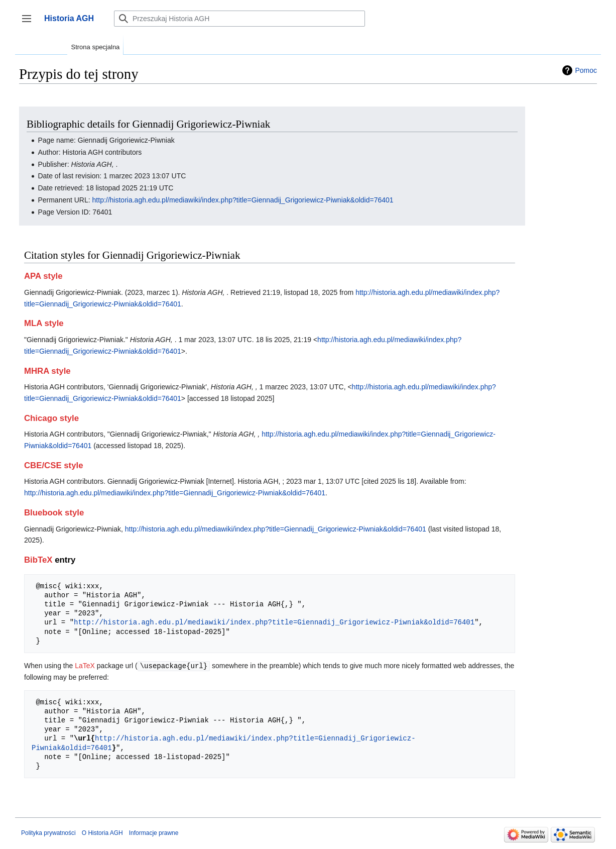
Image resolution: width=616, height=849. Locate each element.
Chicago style (51, 418)
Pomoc (586, 70)
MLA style (44, 323)
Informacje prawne (154, 832)
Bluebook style (54, 513)
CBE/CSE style (54, 465)
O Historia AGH (102, 832)
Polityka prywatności (48, 832)
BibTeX (38, 560)
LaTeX (85, 666)
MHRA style (47, 371)
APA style (43, 276)
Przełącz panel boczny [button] (30, 23)
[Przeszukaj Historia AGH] (239, 19)
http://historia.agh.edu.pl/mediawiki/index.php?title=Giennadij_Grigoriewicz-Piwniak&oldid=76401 (243, 200)
